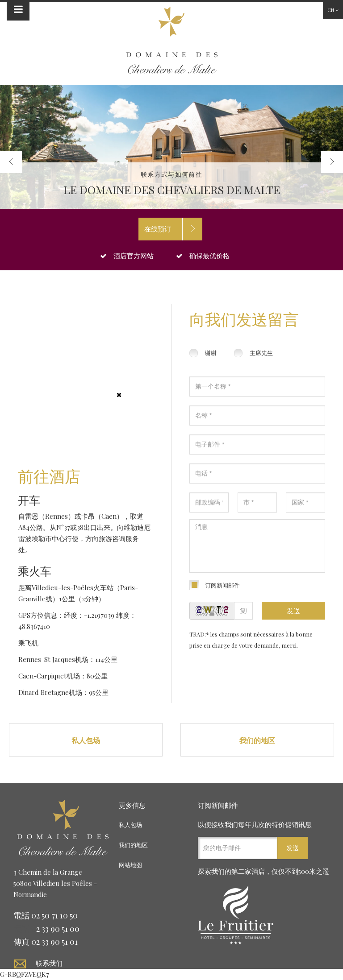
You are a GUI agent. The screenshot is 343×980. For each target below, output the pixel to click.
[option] (171, 147)
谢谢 (211, 353)
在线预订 (158, 229)
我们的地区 (257, 740)
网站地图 (130, 865)
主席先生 (261, 353)
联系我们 (49, 963)
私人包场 (86, 740)
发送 (293, 611)
